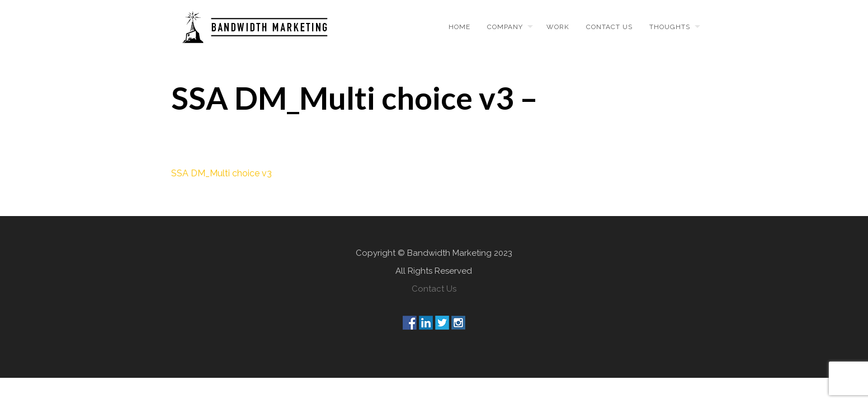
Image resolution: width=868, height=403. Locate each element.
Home (459, 27)
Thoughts (670, 27)
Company (505, 27)
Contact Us (434, 289)
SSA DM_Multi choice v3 (221, 173)
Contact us (609, 27)
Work (558, 27)
